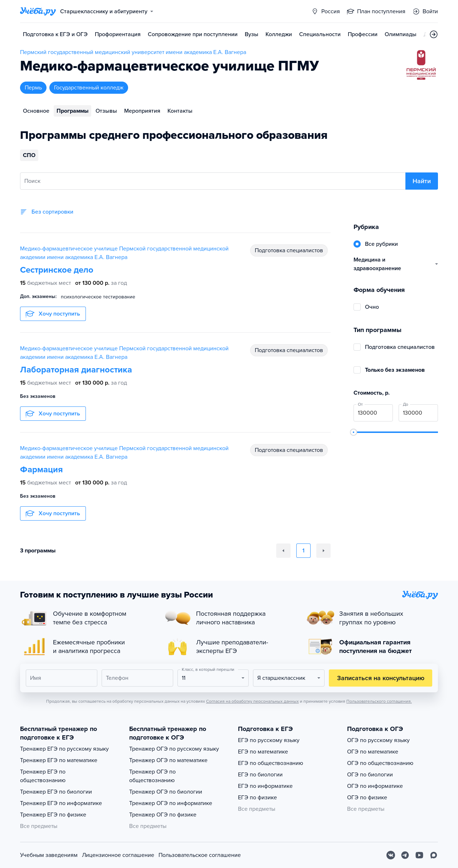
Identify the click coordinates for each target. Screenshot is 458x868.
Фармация (42, 470)
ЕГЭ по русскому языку (269, 740)
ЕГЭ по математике (263, 752)
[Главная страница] (38, 11)
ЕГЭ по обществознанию (271, 763)
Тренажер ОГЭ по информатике (171, 803)
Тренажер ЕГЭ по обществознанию (43, 776)
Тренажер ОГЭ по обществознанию (152, 776)
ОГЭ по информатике (375, 786)
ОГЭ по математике (373, 752)
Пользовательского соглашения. (379, 701)
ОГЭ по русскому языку (378, 740)
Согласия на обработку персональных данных (252, 701)
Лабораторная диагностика (76, 370)
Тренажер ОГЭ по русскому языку (174, 749)
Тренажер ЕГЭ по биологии (56, 792)
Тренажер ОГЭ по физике (163, 815)
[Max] (434, 855)
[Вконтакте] (391, 855)
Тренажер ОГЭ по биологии (166, 792)
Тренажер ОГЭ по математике (168, 760)
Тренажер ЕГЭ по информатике (61, 803)
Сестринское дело (57, 270)
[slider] (354, 432)
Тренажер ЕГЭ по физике (53, 815)
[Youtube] (419, 855)
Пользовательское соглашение (200, 855)
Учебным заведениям (49, 855)
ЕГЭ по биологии (260, 775)
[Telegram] (405, 855)
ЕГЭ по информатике (265, 786)
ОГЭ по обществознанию (380, 763)
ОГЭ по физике (367, 798)
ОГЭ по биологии (370, 775)
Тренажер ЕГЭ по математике (59, 760)
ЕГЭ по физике (257, 798)
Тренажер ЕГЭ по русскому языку (64, 749)
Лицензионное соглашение (118, 855)
